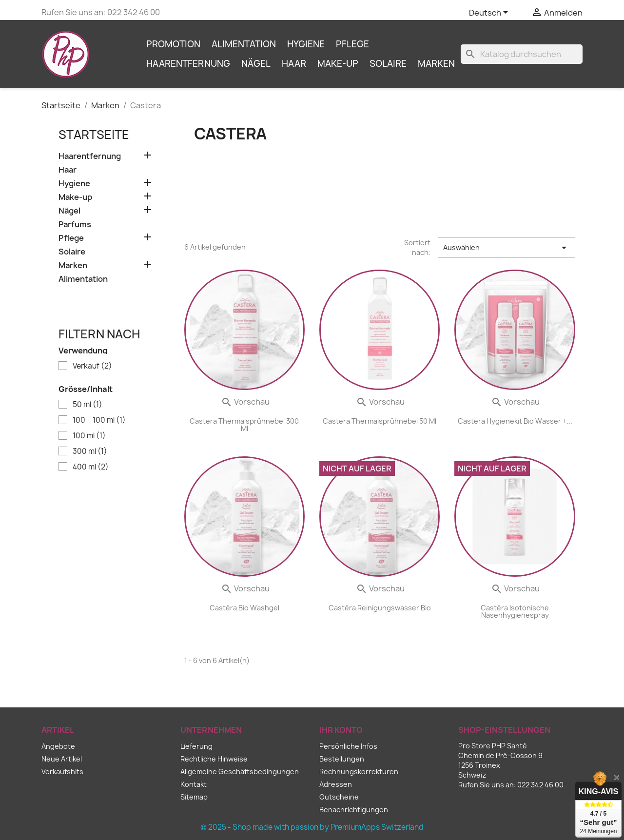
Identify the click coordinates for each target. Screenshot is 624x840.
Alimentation (244, 44)
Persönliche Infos (348, 746)
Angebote (58, 746)
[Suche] (522, 54)
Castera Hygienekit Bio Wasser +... (515, 421)
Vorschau (245, 402)
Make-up (338, 64)
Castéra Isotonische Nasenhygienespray (515, 611)
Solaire (388, 64)
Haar (294, 64)
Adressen (336, 784)
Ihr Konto (341, 730)
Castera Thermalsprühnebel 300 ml (244, 424)
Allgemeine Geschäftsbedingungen (240, 772)
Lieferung (196, 746)
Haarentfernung (188, 64)
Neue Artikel (62, 759)
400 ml (91, 467)
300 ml (90, 451)
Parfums (75, 225)
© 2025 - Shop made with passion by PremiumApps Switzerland (312, 827)
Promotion (173, 44)
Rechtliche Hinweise (214, 759)
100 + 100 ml (99, 420)
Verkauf (92, 366)
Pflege (352, 44)
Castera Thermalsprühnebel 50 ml (380, 421)
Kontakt (194, 784)
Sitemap (194, 797)
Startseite (94, 135)
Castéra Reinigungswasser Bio (380, 608)
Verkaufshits (62, 772)
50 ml (88, 405)
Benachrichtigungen (354, 810)
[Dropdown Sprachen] (490, 13)
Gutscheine (339, 797)
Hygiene (306, 44)
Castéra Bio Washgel (244, 608)
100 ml (89, 436)
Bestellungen (342, 759)
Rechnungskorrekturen (359, 772)
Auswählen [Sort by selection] (507, 248)
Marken (436, 64)
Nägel (256, 64)
